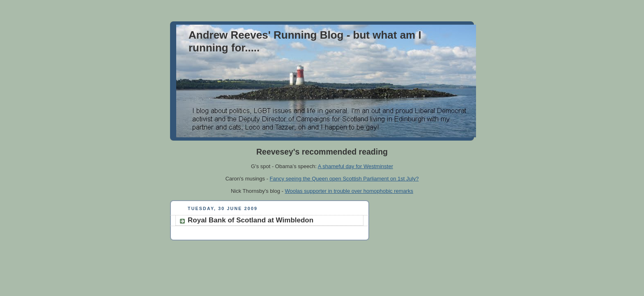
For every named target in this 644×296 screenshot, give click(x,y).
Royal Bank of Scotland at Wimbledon (251, 220)
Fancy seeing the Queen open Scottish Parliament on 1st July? (344, 179)
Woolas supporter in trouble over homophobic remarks (349, 191)
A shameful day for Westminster (355, 166)
